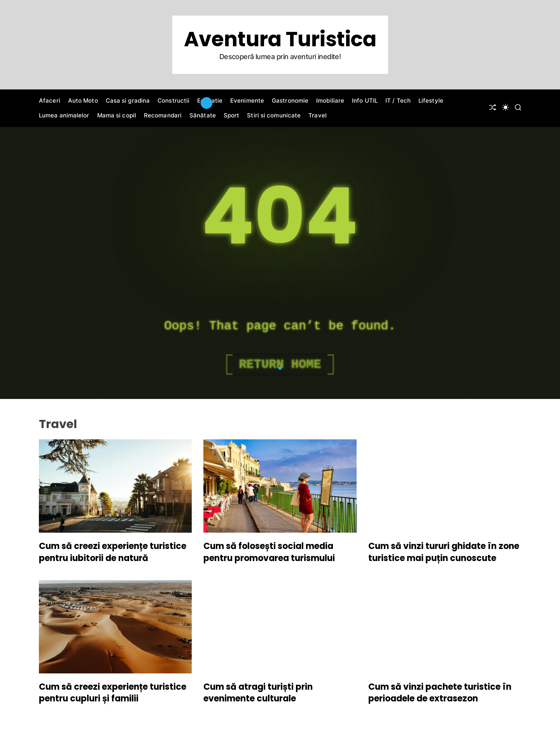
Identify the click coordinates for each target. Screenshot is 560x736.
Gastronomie (290, 101)
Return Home (280, 365)
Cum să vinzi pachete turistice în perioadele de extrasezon (440, 693)
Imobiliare (330, 101)
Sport (232, 115)
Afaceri (50, 101)
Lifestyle (431, 101)
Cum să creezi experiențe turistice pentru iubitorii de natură (113, 552)
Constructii (173, 101)
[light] (506, 107)
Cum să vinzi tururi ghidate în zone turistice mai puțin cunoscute (444, 552)
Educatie (210, 101)
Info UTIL (365, 101)
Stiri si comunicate (274, 115)
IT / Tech (398, 101)
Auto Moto (83, 101)
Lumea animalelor (64, 115)
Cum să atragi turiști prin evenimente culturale (258, 693)
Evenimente (247, 101)
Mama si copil (117, 115)
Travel (318, 115)
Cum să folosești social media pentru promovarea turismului (269, 552)
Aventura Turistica (280, 39)
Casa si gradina (128, 101)
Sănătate (203, 115)
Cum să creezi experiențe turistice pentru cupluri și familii (113, 693)
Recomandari (163, 115)
